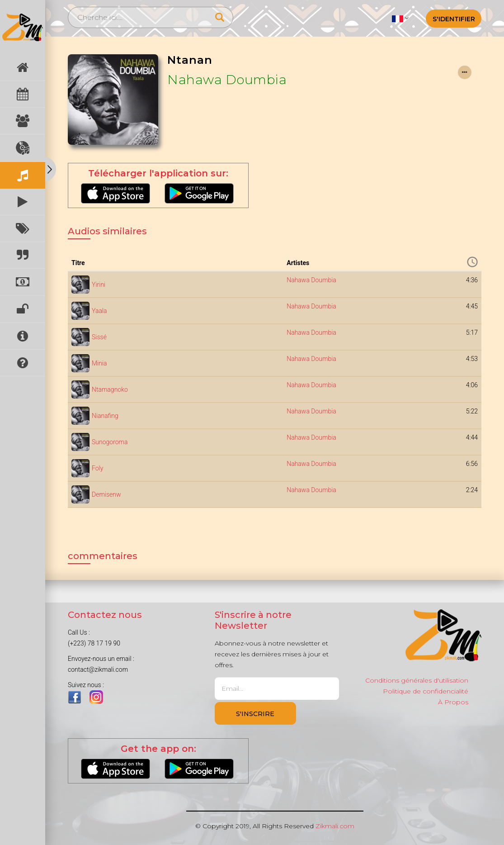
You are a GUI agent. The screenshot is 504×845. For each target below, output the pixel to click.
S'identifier (454, 19)
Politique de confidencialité (426, 691)
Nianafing (105, 416)
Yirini (99, 285)
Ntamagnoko (110, 389)
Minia (99, 363)
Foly (97, 468)
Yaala (99, 311)
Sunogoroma (110, 442)
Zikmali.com (335, 826)
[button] (400, 18)
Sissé (99, 337)
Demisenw (106, 494)
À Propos (453, 702)
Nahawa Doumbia (227, 80)
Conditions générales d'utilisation (417, 680)
